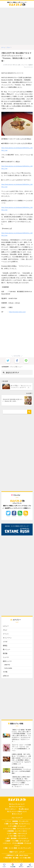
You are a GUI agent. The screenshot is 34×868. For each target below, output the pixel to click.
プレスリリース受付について (18, 812)
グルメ (12, 367)
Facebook (14, 516)
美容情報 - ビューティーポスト (18, 831)
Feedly (20, 516)
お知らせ (6, 676)
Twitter (8, 516)
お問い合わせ (25, 809)
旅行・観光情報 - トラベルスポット (18, 838)
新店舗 (5, 653)
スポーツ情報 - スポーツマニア (18, 834)
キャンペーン (7, 638)
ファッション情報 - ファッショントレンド (18, 829)
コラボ (5, 642)
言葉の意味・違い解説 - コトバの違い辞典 (18, 858)
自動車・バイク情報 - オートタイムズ (18, 841)
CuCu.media (8, 668)
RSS (26, 516)
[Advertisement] (17, 26)
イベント (6, 634)
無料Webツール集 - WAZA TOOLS (18, 855)
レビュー (6, 626)
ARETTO (7, 665)
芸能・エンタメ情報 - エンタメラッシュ (18, 824)
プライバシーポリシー (18, 807)
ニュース (6, 657)
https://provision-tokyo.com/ (17, 312)
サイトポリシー (12, 809)
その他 (5, 672)
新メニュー (19, 367)
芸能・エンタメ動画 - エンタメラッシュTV (18, 848)
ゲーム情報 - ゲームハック (18, 826)
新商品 (5, 646)
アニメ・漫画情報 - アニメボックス (18, 821)
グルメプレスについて (18, 804)
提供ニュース (7, 661)
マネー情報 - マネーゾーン (18, 836)
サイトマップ (18, 814)
